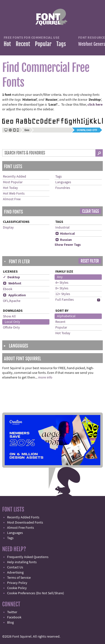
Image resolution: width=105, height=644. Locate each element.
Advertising (15, 573)
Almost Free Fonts (21, 528)
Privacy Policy (17, 583)
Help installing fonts (22, 562)
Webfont (12, 283)
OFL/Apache (12, 301)
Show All (9, 316)
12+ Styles (63, 294)
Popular (43, 44)
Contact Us (15, 567)
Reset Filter (90, 261)
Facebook (14, 617)
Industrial (62, 228)
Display (8, 228)
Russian (64, 240)
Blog (10, 623)
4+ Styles (62, 283)
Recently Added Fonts (23, 517)
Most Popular (13, 182)
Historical (65, 234)
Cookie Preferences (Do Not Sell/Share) (36, 593)
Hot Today (10, 188)
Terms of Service (19, 578)
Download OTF (87, 130)
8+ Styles (62, 288)
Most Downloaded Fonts (25, 523)
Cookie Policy (17, 588)
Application (14, 295)
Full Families (65, 300)
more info (45, 378)
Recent (23, 44)
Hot (7, 44)
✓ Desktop (11, 277)
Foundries (63, 188)
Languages (63, 182)
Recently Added (15, 177)
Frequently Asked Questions (28, 557)
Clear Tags (90, 211)
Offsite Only (11, 328)
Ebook (8, 289)
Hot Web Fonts (14, 194)
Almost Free (12, 199)
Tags (61, 44)
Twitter (12, 612)
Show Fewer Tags (68, 245)
